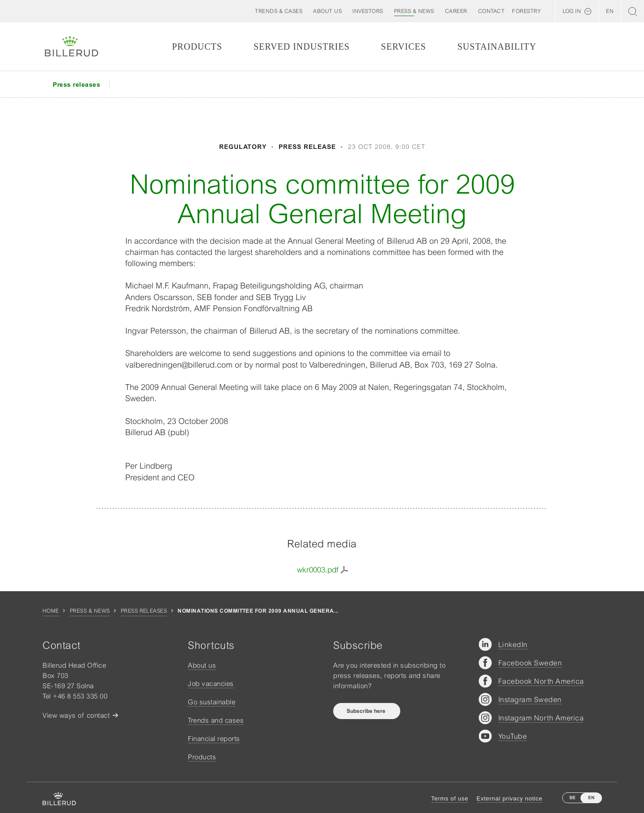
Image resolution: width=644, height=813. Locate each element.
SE (572, 798)
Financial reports (214, 739)
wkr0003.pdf (318, 570)
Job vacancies (211, 684)
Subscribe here (367, 711)
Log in (572, 11)
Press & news (90, 611)
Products (197, 47)
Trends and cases (216, 720)
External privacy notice (510, 798)
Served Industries (302, 47)
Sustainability (497, 47)
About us (202, 665)
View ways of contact (76, 715)
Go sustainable (212, 702)
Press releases (144, 611)
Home (51, 611)
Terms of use (450, 798)
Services (404, 47)
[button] (327, 11)
